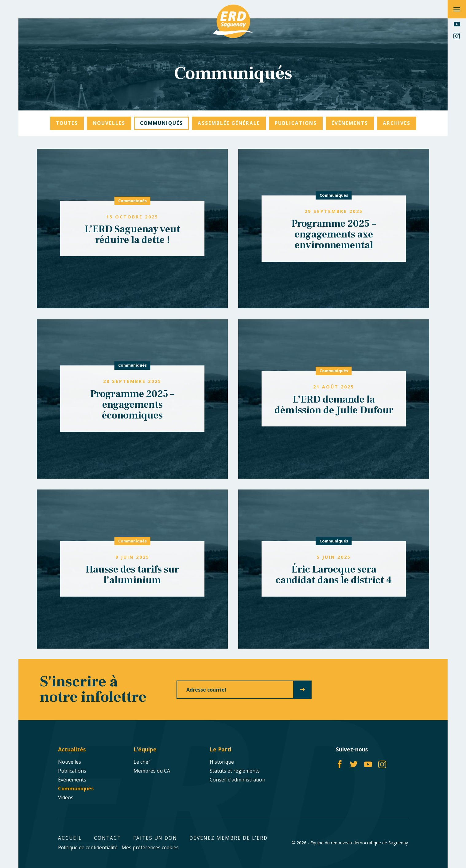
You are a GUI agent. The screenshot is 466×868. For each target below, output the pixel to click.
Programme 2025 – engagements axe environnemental (334, 234)
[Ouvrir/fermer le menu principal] (457, 9)
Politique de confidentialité (88, 848)
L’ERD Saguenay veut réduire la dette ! (132, 235)
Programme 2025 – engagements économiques (132, 405)
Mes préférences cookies (150, 848)
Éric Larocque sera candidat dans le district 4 (334, 575)
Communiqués (132, 201)
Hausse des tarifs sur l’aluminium (132, 575)
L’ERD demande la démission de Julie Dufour (334, 405)
